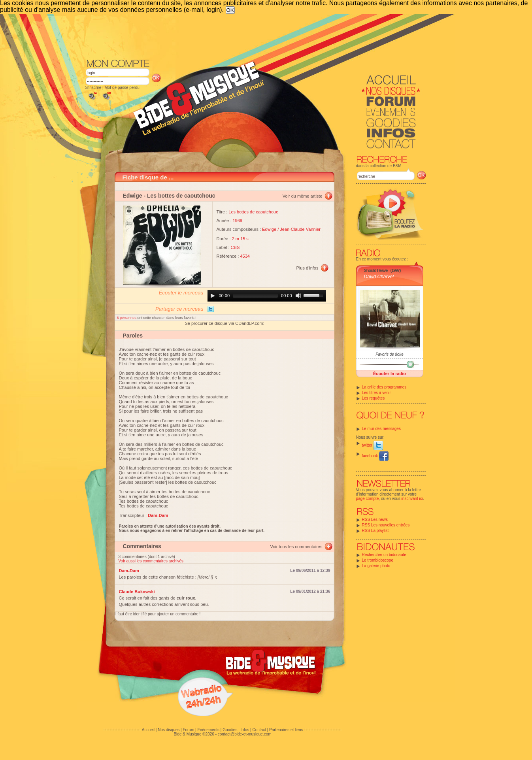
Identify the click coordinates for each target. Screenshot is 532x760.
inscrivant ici (412, 499)
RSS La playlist (375, 531)
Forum (188, 730)
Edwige (133, 196)
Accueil (148, 730)
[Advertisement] (256, 36)
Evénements (208, 730)
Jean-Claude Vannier (300, 229)
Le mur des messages (381, 429)
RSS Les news (375, 520)
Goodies (230, 730)
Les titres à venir (376, 393)
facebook (375, 456)
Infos (245, 730)
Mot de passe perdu (122, 88)
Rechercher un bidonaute (384, 555)
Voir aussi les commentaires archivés (151, 561)
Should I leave (376, 270)
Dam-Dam (129, 571)
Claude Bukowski (137, 592)
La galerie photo (376, 566)
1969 (238, 221)
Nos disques (169, 730)
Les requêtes (374, 398)
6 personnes (127, 318)
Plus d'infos (308, 268)
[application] (267, 296)
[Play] (213, 296)
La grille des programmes (384, 387)
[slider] (255, 296)
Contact (259, 730)
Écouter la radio (390, 373)
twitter (373, 445)
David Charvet (379, 277)
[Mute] (298, 296)
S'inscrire (93, 88)
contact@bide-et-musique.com (245, 734)
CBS (235, 247)
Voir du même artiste (303, 196)
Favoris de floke (390, 354)
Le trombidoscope (378, 560)
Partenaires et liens (286, 730)
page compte (368, 499)
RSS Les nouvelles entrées (386, 525)
